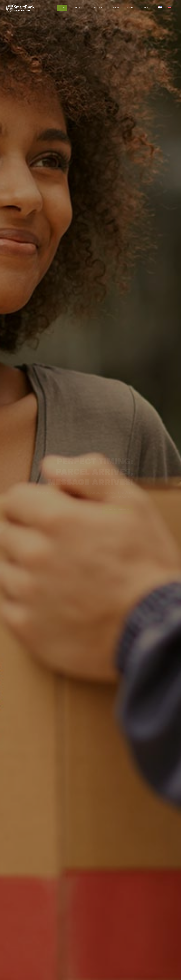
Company (114, 8)
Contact (146, 8)
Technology (96, 8)
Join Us (130, 8)
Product (77, 8)
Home (62, 8)
